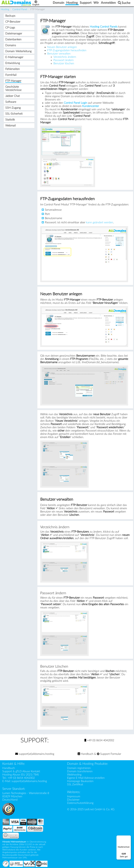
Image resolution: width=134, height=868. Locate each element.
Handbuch (85, 754)
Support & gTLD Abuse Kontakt (21, 771)
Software (11, 102)
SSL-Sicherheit (14, 114)
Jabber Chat (12, 96)
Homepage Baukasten (80, 781)
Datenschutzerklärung (80, 803)
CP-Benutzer (13, 22)
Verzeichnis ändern (65, 57)
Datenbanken (13, 39)
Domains (11, 45)
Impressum (74, 796)
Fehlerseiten (12, 69)
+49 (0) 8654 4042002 (99, 740)
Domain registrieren (79, 768)
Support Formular (109, 754)
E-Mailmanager (14, 57)
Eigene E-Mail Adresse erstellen (86, 778)
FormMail (11, 75)
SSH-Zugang (13, 108)
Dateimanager (14, 34)
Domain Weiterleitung (18, 51)
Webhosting (74, 775)
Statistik (10, 120)
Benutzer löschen (64, 63)
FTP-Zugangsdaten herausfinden (67, 50)
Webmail (10, 126)
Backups (10, 16)
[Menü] (129, 837)
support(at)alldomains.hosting (35, 754)
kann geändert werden (100, 222)
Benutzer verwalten (59, 54)
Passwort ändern (64, 60)
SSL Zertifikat (75, 784)
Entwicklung (13, 63)
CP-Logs (10, 28)
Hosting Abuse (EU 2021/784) (21, 775)
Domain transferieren (80, 771)
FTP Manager (13, 81)
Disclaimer (73, 800)
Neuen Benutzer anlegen (62, 47)
